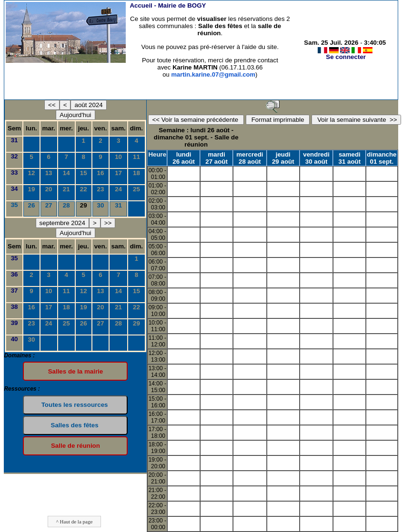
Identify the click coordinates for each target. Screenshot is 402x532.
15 (84, 173)
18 (136, 173)
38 (15, 307)
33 (15, 172)
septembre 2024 (62, 223)
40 (15, 339)
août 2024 (88, 105)
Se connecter (346, 57)
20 (49, 189)
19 (32, 189)
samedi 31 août (350, 158)
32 (15, 156)
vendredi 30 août (316, 158)
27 (49, 205)
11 (136, 157)
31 (15, 140)
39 (15, 323)
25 (136, 189)
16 (101, 173)
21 (66, 189)
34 (15, 189)
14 (66, 173)
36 (15, 274)
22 (84, 189)
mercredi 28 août (250, 158)
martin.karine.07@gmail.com (213, 74)
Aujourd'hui (75, 115)
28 (66, 205)
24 (118, 189)
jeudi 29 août (283, 158)
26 (32, 205)
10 (118, 157)
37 (15, 291)
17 (118, 173)
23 (101, 189)
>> (108, 223)
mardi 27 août (216, 158)
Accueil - (168, 5)
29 (136, 323)
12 (32, 173)
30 (101, 205)
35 (15, 205)
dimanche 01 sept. (382, 158)
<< (52, 105)
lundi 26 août (184, 158)
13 (49, 173)
